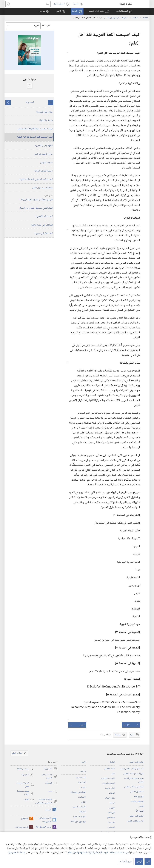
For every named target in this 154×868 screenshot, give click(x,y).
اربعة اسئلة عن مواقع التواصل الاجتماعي (35, 129)
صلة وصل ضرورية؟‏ (44, 112)
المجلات (135, 18)
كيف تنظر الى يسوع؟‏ (44, 233)
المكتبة (145, 18)
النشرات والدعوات (108, 783)
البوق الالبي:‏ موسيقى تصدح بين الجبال (36, 208)
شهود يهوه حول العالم (78, 822)
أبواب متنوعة (110, 788)
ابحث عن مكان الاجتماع (49, 776)
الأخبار (84, 762)
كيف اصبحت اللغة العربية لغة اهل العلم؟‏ (35, 137)
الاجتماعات (82, 797)
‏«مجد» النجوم (46, 163)
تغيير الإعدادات (126, 862)
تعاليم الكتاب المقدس (136, 762)
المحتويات (29, 102)
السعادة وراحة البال (137, 792)
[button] (99, 11)
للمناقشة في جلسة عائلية (42, 225)
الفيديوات (111, 823)
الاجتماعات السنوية (79, 807)
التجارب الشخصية (79, 817)
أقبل (148, 862)
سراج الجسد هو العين (43, 154)
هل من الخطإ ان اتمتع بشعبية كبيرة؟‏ (29, 198)
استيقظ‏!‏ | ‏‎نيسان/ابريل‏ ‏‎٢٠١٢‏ (117, 18)
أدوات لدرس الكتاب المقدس (134, 787)
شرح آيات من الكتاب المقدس (133, 774)
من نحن (83, 771)
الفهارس (112, 808)
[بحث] (31, 4)
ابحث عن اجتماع (25, 769)
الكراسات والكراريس (108, 778)
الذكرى (84, 802)
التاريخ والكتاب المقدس (135, 821)
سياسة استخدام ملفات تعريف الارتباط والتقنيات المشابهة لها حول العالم (98, 853)
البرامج (112, 803)
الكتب (112, 774)
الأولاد (141, 806)
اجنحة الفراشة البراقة (43, 171)
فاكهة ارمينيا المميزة (44, 146)
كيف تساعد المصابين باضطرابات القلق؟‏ (36, 179)
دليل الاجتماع (110, 798)
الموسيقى (111, 827)
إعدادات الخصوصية (17, 853)
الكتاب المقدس (109, 769)
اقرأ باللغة (46, 26)
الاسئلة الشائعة (81, 778)
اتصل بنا (83, 787)
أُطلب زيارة (82, 782)
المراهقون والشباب (137, 801)
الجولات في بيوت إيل (78, 792)
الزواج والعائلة (139, 797)
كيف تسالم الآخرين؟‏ (44, 216)
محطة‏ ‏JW (111, 818)
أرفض (139, 862)
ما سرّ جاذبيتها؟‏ (46, 120)
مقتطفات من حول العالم (42, 188)
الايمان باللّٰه (139, 811)
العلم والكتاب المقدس (136, 816)
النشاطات (83, 812)
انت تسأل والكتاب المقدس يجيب (132, 769)
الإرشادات (111, 813)
